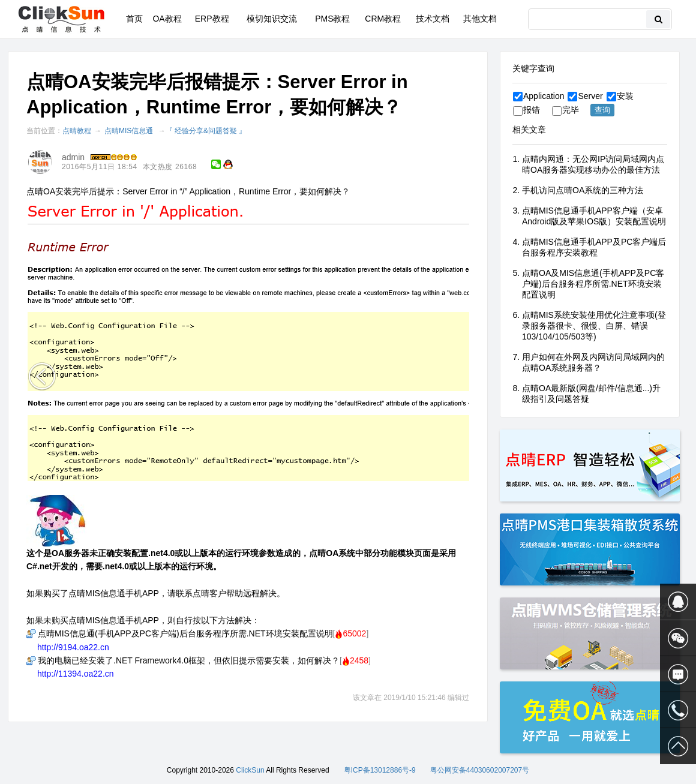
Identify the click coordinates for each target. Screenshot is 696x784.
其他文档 (480, 19)
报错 (526, 110)
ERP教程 (212, 19)
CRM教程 (383, 19)
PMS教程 (332, 19)
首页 (134, 19)
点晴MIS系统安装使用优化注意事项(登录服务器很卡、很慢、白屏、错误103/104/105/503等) (594, 326)
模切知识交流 (272, 19)
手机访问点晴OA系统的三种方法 (583, 190)
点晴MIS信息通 (129, 131)
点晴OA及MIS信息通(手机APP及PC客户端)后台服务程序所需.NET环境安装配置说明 (593, 284)
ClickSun (250, 770)
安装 (620, 96)
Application (539, 96)
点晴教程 (77, 131)
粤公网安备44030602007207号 (480, 770)
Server (585, 96)
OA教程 (167, 19)
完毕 (565, 110)
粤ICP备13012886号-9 (380, 770)
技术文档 (433, 19)
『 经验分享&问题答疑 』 (206, 131)
